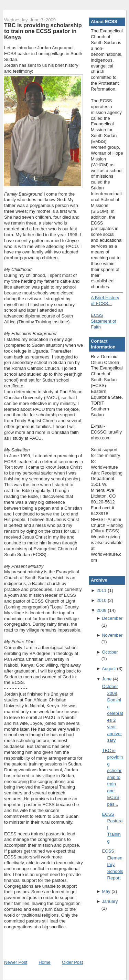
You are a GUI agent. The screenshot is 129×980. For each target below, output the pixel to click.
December (112, 618)
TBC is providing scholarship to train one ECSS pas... (113, 777)
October (110, 652)
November (112, 635)
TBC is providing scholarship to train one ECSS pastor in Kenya (43, 31)
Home (45, 962)
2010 (102, 600)
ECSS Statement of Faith (104, 321)
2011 (102, 590)
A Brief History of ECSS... (105, 301)
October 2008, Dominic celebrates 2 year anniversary (113, 713)
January (110, 901)
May (106, 891)
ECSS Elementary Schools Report (113, 864)
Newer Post (16, 962)
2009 (102, 610)
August (109, 669)
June (107, 679)
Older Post (72, 962)
